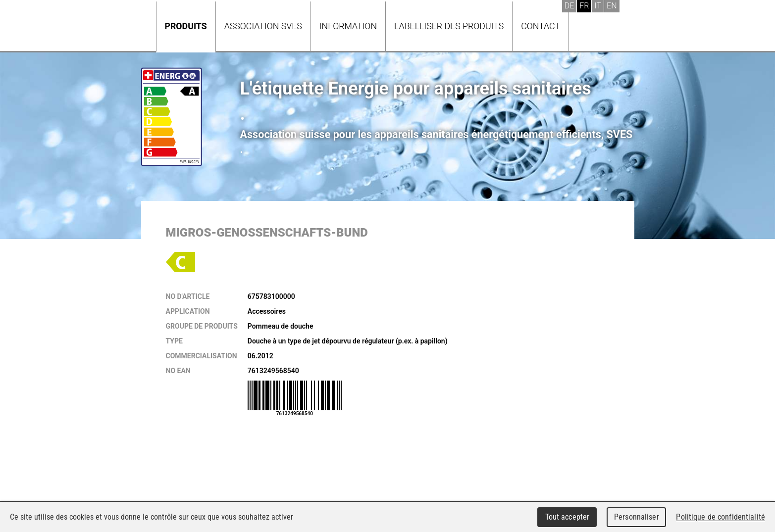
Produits (186, 26)
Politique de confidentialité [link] (721, 517)
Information (348, 26)
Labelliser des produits (449, 26)
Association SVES (263, 26)
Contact (541, 26)
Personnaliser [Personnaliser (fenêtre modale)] (637, 517)
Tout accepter (568, 517)
